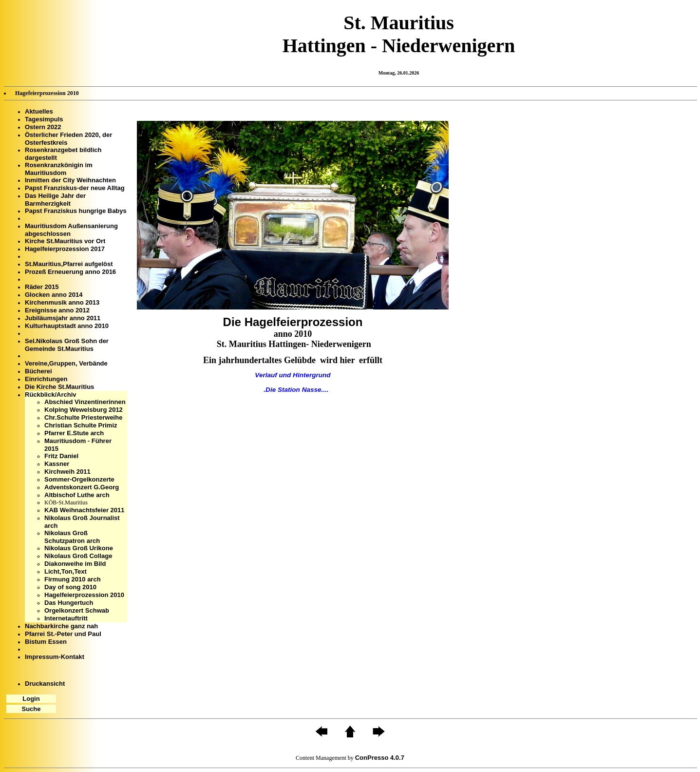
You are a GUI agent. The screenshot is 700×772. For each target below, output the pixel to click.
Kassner (57, 464)
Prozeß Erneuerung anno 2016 (70, 272)
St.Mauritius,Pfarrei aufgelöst (69, 264)
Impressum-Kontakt (55, 657)
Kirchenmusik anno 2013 (62, 302)
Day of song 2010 (70, 587)
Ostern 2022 (43, 127)
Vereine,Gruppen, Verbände (66, 363)
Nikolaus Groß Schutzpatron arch (72, 537)
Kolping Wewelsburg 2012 (84, 410)
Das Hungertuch (69, 603)
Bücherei (38, 371)
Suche (31, 709)
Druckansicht (45, 684)
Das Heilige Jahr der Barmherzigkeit (55, 200)
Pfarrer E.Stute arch (74, 433)
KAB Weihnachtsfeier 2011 (85, 510)
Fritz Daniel (61, 456)
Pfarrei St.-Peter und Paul (63, 634)
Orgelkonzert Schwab (77, 610)
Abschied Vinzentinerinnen (85, 402)
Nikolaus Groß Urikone (79, 548)
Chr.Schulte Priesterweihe (83, 417)
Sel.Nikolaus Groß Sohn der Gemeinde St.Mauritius (67, 345)
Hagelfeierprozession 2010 (84, 595)
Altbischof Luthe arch (77, 495)
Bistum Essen (46, 642)
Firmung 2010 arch (73, 579)
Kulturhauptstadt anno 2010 (67, 326)
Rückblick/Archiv (51, 395)
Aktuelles (39, 111)
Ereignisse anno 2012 (57, 310)
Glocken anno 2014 (54, 295)
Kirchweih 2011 (67, 472)
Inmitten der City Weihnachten (70, 180)
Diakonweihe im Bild (75, 564)
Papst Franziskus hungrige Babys (76, 211)
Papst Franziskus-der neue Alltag (75, 188)
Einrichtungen (46, 379)
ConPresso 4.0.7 (380, 758)
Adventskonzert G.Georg (82, 487)
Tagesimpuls (44, 119)
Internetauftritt (66, 618)
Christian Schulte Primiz (81, 425)
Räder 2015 (42, 287)
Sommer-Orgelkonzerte (79, 479)
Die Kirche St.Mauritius (59, 387)
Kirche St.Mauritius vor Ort (65, 241)
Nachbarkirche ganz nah (61, 626)
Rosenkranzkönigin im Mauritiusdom (59, 169)
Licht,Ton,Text (66, 571)
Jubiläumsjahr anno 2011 (63, 318)
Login (31, 699)
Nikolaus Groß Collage (78, 556)
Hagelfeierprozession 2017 (65, 249)
